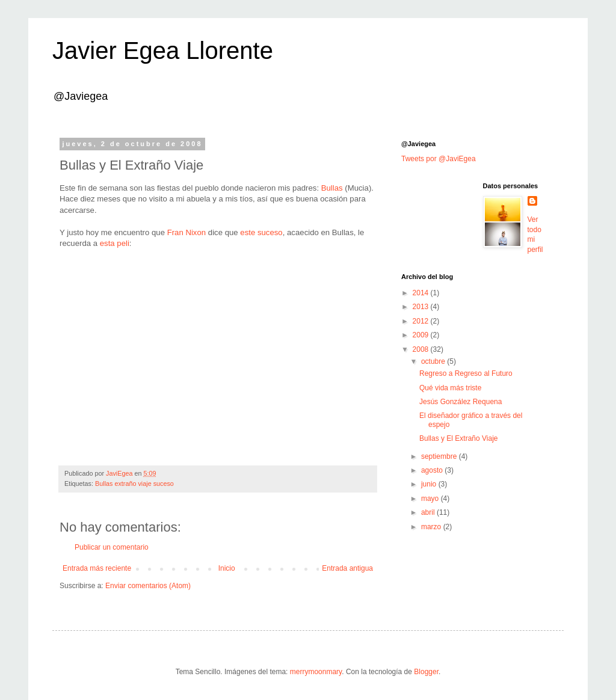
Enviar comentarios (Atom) (148, 586)
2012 (422, 321)
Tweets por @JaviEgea (439, 159)
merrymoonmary (316, 672)
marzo (432, 527)
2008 (422, 349)
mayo (431, 499)
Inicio (227, 568)
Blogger (426, 672)
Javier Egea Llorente (163, 51)
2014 (422, 293)
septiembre (440, 456)
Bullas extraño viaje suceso (134, 484)
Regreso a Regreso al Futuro (466, 373)
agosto (433, 470)
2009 (422, 335)
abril (429, 512)
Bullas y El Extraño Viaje (459, 438)
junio (430, 484)
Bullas (333, 188)
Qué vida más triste (450, 388)
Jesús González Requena (460, 402)
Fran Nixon (187, 232)
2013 (422, 307)
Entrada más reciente (97, 568)
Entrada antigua (347, 568)
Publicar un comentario (112, 547)
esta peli (115, 243)
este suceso (261, 232)
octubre (434, 361)
